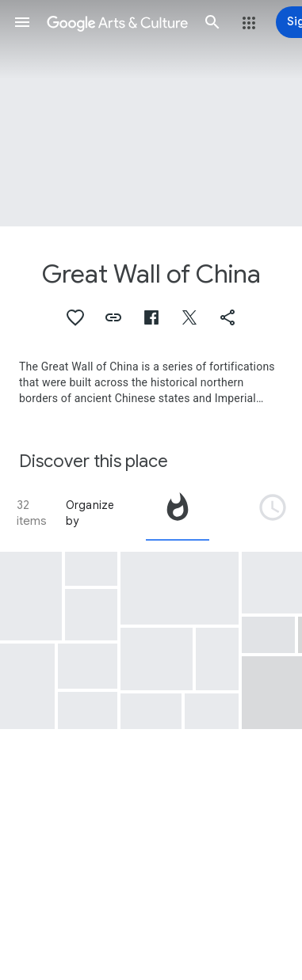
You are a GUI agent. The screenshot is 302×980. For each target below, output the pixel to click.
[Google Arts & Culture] (117, 22)
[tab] (178, 513)
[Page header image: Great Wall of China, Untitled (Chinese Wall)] (151, 113)
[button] (22, 22)
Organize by (90, 513)
